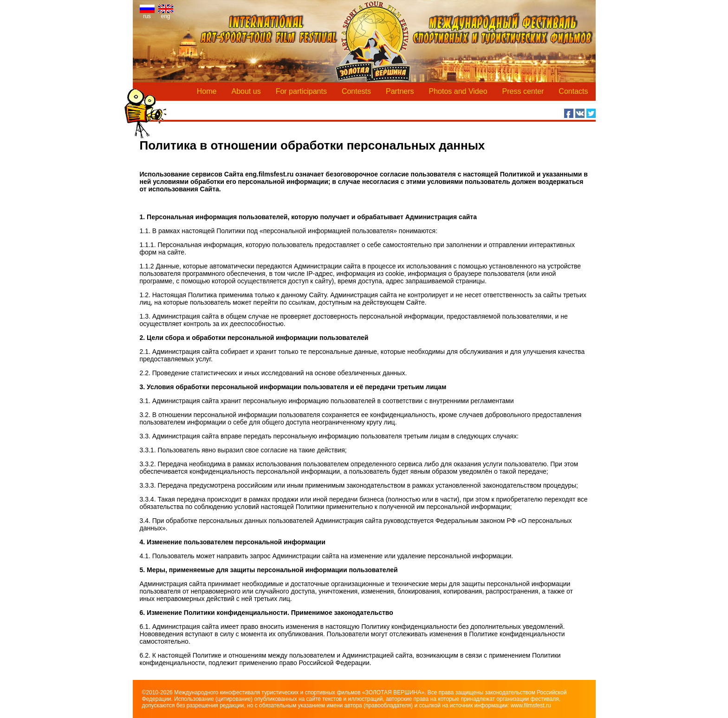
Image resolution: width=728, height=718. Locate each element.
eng (166, 14)
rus (147, 14)
